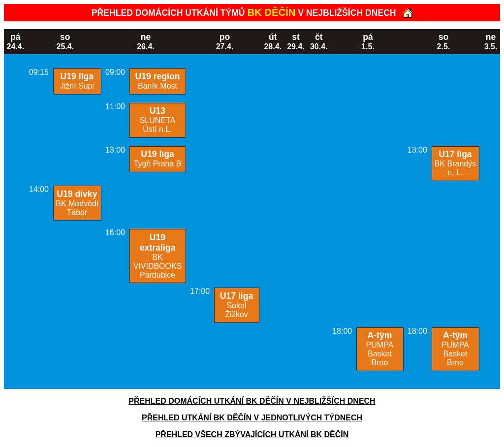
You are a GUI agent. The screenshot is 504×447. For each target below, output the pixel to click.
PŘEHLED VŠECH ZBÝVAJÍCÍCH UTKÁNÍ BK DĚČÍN (252, 434)
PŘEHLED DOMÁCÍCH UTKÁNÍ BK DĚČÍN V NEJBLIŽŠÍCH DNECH (252, 401)
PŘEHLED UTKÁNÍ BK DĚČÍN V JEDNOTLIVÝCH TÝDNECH (252, 418)
